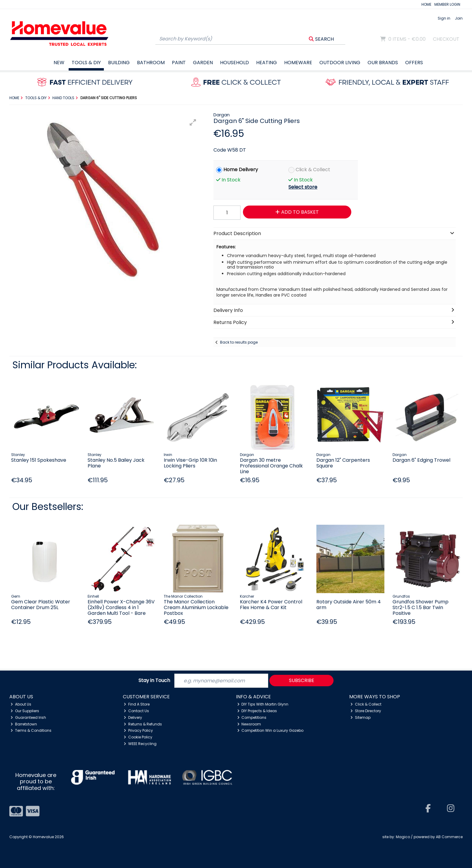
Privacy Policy (138, 730)
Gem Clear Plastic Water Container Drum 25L (41, 605)
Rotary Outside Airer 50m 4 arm (349, 605)
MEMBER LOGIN (447, 4)
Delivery (133, 717)
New (59, 63)
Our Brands (383, 63)
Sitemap (360, 717)
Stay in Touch (154, 681)
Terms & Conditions (31, 730)
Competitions (252, 717)
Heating (267, 63)
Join (459, 18)
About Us (21, 704)
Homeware (298, 63)
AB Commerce (449, 837)
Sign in (444, 18)
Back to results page (239, 342)
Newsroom (249, 724)
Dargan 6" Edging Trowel (421, 460)
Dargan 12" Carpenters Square (343, 463)
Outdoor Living (340, 63)
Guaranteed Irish (28, 717)
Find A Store (137, 704)
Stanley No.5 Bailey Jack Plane (116, 463)
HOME (426, 4)
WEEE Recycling (140, 744)
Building (119, 63)
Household (234, 63)
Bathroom (151, 63)
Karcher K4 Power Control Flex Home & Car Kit (271, 605)
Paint (179, 63)
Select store (303, 187)
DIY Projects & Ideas (257, 711)
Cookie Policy (138, 737)
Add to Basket (297, 212)
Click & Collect (313, 170)
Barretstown (24, 724)
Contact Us (136, 711)
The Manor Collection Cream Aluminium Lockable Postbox (196, 607)
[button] (193, 122)
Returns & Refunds (143, 724)
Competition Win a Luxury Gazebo (270, 730)
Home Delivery (241, 170)
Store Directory (366, 711)
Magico (403, 837)
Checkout (446, 39)
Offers (414, 63)
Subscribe (302, 680)
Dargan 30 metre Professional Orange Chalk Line (271, 466)
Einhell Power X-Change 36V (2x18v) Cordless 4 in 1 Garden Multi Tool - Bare (121, 607)
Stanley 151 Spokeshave (39, 460)
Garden (203, 63)
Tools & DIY (86, 63)
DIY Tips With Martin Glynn (263, 704)
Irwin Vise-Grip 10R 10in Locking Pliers (190, 463)
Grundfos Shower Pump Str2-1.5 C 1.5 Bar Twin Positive (421, 607)
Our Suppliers (25, 711)
